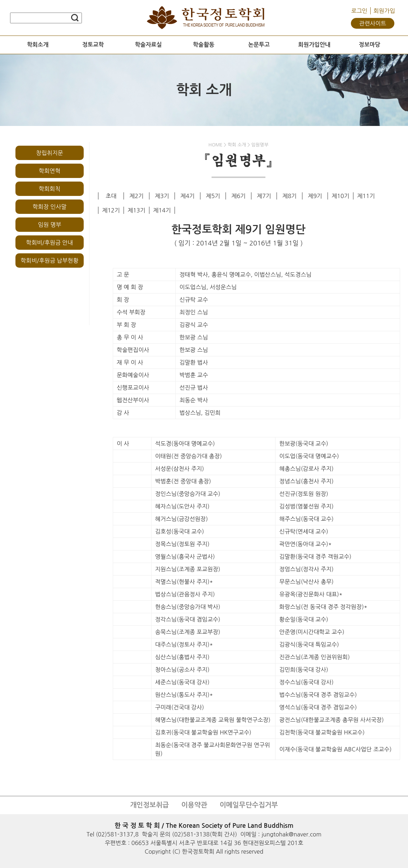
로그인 (359, 11)
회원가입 (384, 11)
